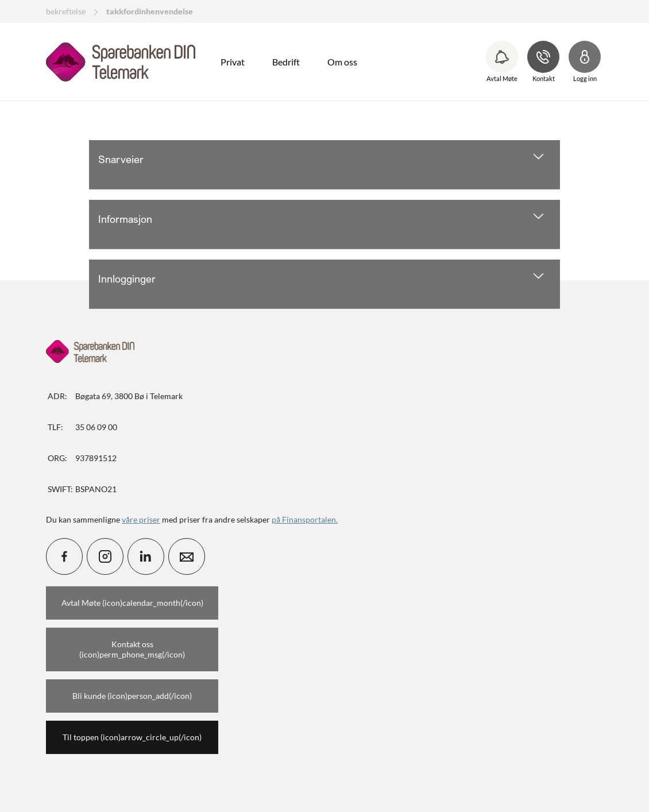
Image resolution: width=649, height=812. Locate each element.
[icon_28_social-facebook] (64, 556)
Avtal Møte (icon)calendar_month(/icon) (132, 603)
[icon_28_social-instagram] (105, 556)
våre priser (141, 519)
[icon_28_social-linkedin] (146, 556)
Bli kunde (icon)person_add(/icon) (132, 696)
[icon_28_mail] (187, 556)
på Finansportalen (304, 519)
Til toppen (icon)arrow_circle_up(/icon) (132, 737)
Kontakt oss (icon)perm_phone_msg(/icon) (132, 649)
